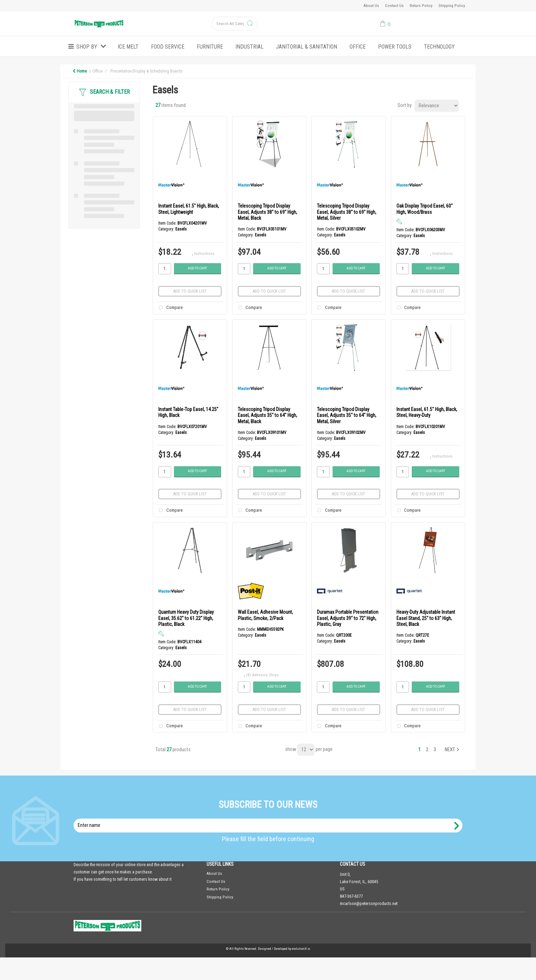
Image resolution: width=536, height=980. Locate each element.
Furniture (210, 47)
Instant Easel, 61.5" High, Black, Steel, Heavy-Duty (427, 412)
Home (80, 71)
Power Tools (395, 47)
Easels (181, 229)
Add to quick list (190, 291)
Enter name (270, 818)
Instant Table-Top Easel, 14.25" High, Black (188, 412)
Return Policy (421, 6)
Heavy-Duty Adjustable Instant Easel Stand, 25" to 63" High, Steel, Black (426, 618)
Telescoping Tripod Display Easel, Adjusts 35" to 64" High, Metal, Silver (347, 415)
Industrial (249, 47)
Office (358, 47)
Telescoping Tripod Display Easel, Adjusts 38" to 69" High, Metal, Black (267, 212)
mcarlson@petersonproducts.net (369, 904)
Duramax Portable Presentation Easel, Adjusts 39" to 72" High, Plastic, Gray (348, 618)
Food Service (168, 47)
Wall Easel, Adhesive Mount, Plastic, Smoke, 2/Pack (265, 615)
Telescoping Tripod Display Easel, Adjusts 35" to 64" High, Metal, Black (267, 415)
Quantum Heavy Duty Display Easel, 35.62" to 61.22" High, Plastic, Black (186, 618)
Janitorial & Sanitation (307, 47)
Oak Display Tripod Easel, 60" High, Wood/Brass (425, 209)
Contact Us (394, 6)
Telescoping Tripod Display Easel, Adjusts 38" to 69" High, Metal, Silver (347, 212)
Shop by (87, 47)
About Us (371, 6)
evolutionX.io (301, 949)
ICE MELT (128, 47)
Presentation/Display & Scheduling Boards (146, 71)
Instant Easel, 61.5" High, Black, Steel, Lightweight (189, 209)
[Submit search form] (250, 24)
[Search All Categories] (235, 24)
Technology (439, 47)
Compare (169, 308)
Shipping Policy (452, 6)
